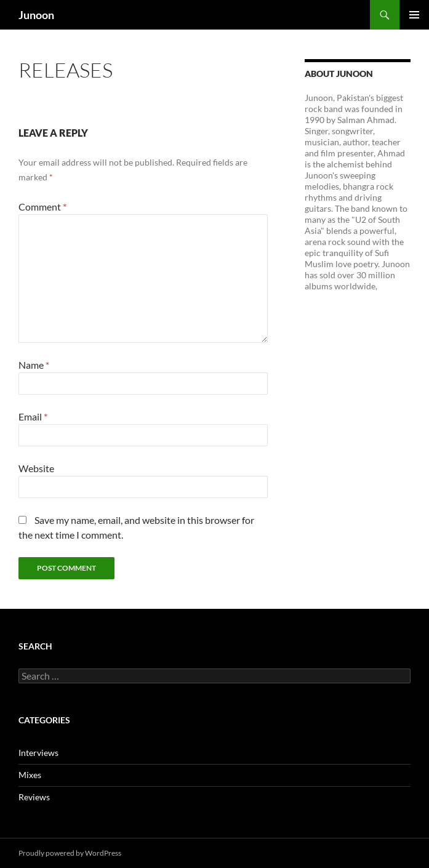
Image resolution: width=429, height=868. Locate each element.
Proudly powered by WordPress (70, 853)
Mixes (30, 775)
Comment (42, 207)
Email (33, 416)
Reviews (34, 797)
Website (36, 468)
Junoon (36, 15)
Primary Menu (414, 15)
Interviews (38, 753)
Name (34, 365)
